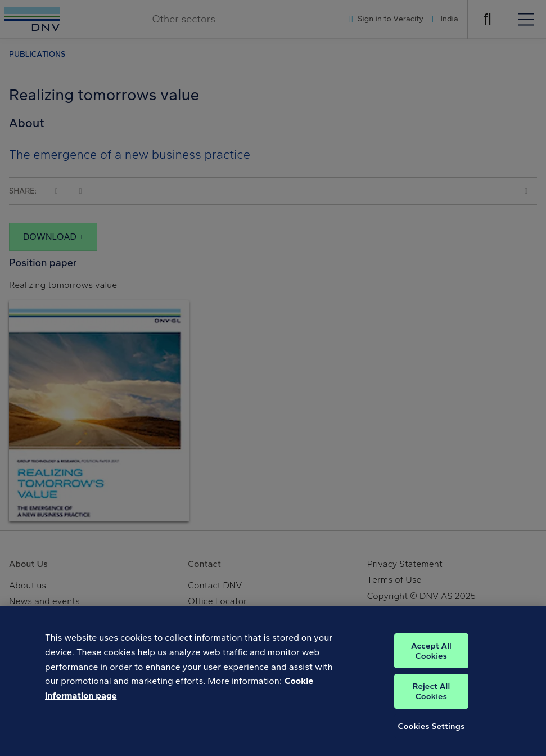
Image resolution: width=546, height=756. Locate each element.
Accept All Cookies (431, 657)
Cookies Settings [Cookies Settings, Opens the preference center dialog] (431, 732)
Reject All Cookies (432, 697)
